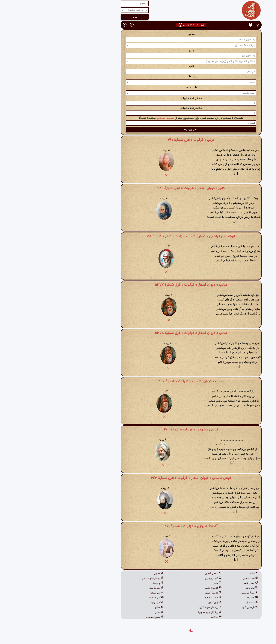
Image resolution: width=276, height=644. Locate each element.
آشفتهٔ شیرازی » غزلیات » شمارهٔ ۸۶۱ (138, 526)
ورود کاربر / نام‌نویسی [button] (138, 25)
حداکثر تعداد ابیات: (138, 108)
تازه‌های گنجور (196, 608)
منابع (106, 608)
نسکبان (163, 617)
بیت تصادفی (197, 578)
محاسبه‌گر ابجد (159, 598)
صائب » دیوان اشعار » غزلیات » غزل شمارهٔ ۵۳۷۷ (138, 285)
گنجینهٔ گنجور (160, 593)
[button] (205, 25)
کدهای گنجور (160, 574)
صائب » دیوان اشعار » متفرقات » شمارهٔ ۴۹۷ (138, 381)
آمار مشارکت (103, 598)
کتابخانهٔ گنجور (160, 588)
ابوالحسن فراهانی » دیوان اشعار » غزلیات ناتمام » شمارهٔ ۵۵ (138, 236)
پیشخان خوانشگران (157, 608)
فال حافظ (199, 588)
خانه (201, 574)
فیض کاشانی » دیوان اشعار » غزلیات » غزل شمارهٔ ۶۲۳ (138, 478)
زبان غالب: (138, 77)
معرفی (106, 574)
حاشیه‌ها (199, 598)
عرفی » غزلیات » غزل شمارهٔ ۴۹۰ (138, 140)
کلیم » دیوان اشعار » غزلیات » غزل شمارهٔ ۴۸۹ (138, 188)
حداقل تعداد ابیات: (138, 98)
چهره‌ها (105, 583)
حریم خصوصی (102, 617)
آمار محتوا (104, 593)
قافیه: (138, 67)
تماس (106, 612)
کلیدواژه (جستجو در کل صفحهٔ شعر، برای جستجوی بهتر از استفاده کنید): (138, 118)
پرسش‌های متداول (100, 578)
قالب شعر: (138, 87)
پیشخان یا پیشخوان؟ (157, 612)
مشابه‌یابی (198, 603)
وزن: (138, 51)
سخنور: (138, 34)
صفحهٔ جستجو (113, 118)
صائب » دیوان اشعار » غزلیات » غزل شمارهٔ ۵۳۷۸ (138, 333)
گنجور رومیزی (160, 578)
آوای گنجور (162, 603)
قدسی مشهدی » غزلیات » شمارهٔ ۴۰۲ (138, 430)
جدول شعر (198, 583)
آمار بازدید (104, 603)
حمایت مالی (103, 588)
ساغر (164, 583)
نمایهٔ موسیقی (196, 593)
